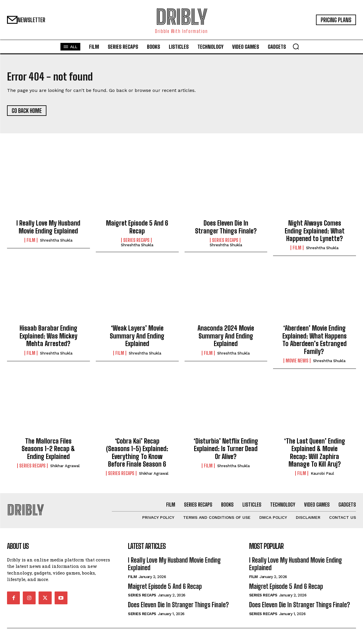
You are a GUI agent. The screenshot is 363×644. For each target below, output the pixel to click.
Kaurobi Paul (322, 476)
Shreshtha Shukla (56, 242)
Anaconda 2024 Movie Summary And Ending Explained (226, 338)
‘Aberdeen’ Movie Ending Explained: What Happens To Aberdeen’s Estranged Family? (315, 342)
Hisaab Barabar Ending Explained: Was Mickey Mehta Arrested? (48, 338)
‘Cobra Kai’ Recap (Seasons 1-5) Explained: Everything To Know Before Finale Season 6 (137, 455)
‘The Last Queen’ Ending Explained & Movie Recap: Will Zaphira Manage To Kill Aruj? (315, 455)
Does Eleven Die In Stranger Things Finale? (226, 229)
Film (31, 242)
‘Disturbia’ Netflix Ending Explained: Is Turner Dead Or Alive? (226, 451)
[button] (296, 46)
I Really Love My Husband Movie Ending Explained (48, 229)
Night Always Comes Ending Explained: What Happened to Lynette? (315, 233)
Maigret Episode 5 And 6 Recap (137, 229)
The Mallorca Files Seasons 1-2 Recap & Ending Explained (48, 451)
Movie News (297, 363)
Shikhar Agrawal (65, 468)
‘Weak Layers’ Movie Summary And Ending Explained (137, 338)
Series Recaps (136, 242)
